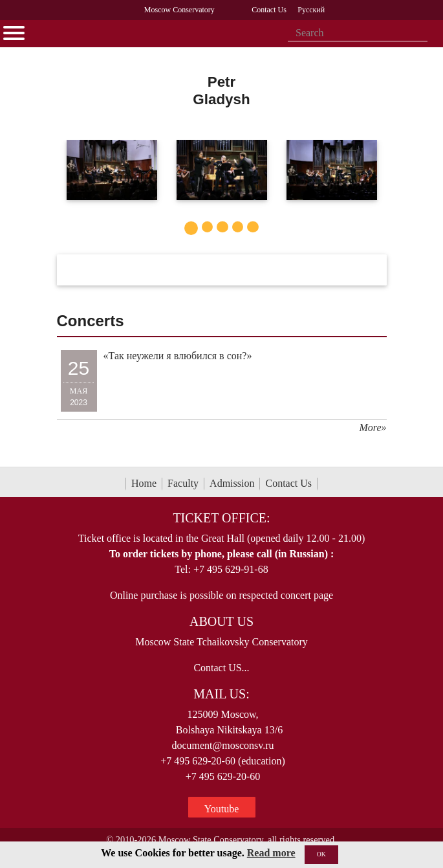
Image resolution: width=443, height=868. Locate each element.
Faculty (183, 483)
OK (321, 854)
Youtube (222, 809)
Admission (232, 483)
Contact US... (221, 668)
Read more (271, 853)
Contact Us (288, 483)
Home (144, 483)
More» (373, 428)
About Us (221, 621)
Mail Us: (221, 694)
